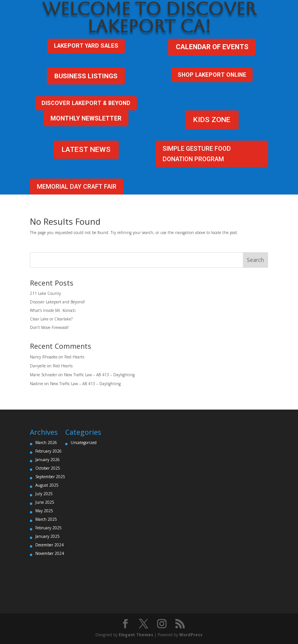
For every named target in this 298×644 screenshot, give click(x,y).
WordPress (191, 635)
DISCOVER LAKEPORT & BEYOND (86, 103)
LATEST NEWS (86, 149)
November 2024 (50, 553)
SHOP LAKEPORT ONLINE (212, 75)
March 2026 (46, 443)
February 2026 (49, 451)
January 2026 (48, 460)
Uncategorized (84, 443)
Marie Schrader (43, 375)
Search (255, 260)
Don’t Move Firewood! (49, 327)
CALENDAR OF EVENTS (212, 47)
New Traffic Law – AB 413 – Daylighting (99, 375)
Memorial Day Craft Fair (77, 187)
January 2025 (48, 536)
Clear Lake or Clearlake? (51, 319)
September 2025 (50, 477)
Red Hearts (74, 357)
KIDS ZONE (212, 120)
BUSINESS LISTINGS (86, 76)
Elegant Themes (136, 635)
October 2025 (48, 468)
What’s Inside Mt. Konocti (53, 310)
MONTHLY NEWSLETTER (86, 118)
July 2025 (44, 494)
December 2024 (49, 545)
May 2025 (44, 511)
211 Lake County (45, 293)
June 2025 (45, 502)
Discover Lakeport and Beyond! (57, 302)
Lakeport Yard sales (86, 46)
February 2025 (49, 528)
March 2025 (46, 519)
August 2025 (47, 485)
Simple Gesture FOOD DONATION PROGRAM (197, 154)
